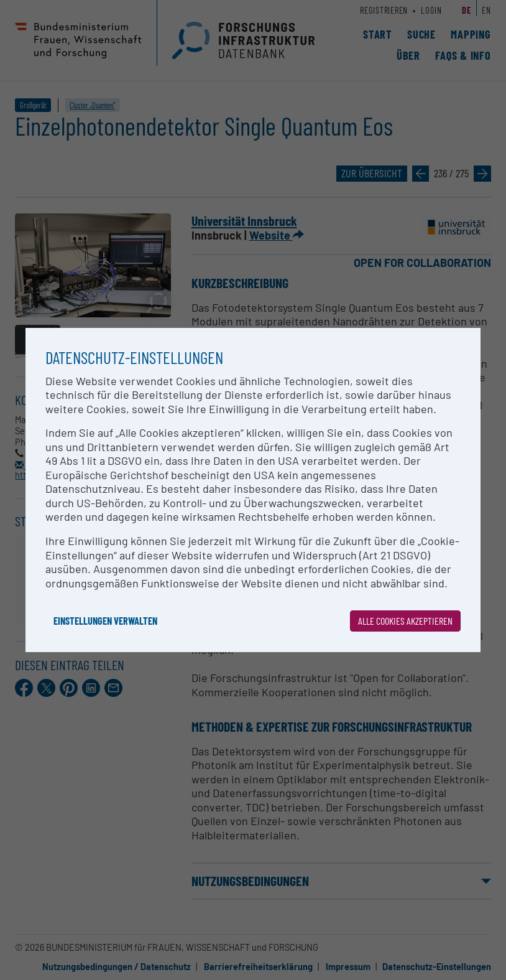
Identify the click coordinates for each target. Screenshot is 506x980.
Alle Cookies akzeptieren (405, 621)
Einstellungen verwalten (105, 621)
